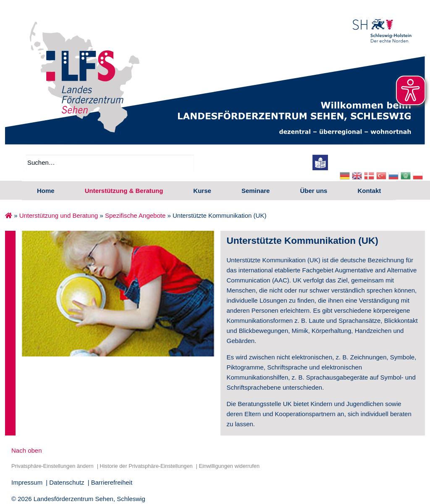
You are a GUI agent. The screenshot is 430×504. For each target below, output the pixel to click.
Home (46, 191)
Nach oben (27, 450)
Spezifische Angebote (135, 215)
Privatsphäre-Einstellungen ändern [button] (52, 466)
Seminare (256, 191)
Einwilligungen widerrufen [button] (229, 466)
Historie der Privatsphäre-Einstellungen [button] (146, 466)
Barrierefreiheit (112, 482)
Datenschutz (67, 482)
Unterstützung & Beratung (124, 191)
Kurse (202, 191)
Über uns (313, 191)
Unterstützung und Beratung (59, 215)
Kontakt (369, 191)
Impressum (27, 482)
